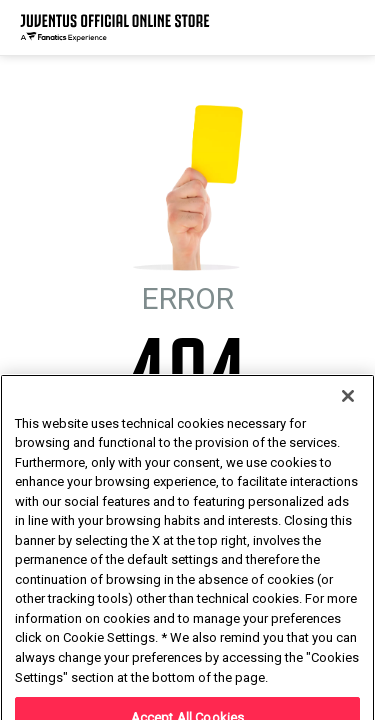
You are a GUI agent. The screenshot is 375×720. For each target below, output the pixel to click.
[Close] (348, 436)
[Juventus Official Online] (115, 27)
